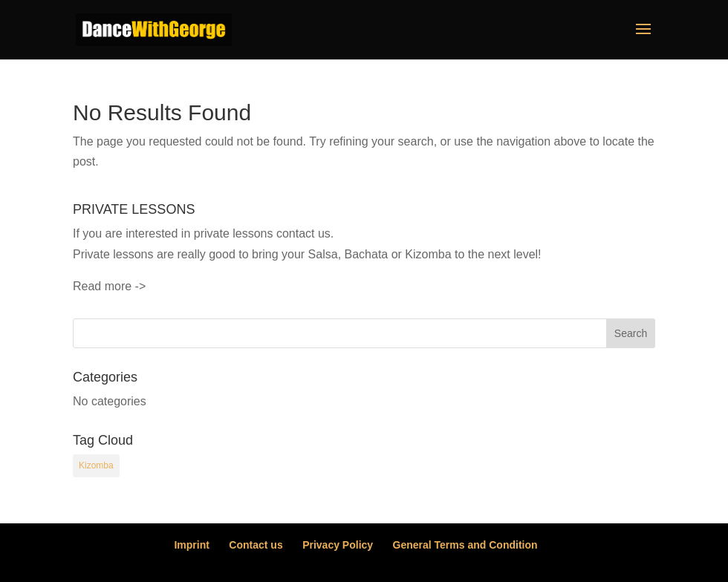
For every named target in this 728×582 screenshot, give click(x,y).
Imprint (191, 545)
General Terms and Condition (465, 545)
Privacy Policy (338, 545)
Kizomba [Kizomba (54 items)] (96, 465)
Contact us (256, 545)
